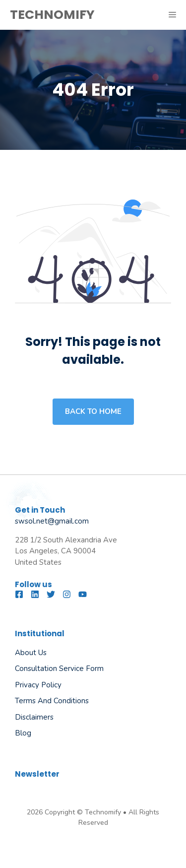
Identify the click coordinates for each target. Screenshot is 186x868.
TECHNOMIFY (52, 15)
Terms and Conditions (52, 701)
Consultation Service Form (59, 668)
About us (31, 653)
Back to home (93, 411)
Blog (23, 733)
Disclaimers (34, 717)
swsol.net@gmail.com (52, 521)
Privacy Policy (38, 685)
